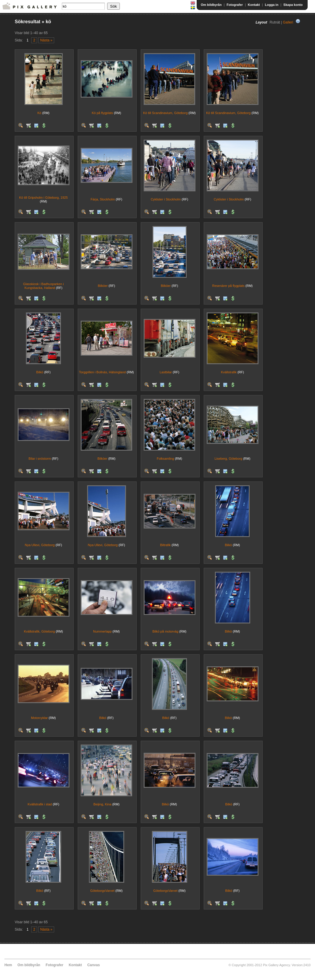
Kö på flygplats (102, 113)
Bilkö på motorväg (165, 631)
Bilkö (40, 372)
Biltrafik (165, 545)
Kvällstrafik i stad (40, 804)
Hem (8, 965)
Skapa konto (293, 5)
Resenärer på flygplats (228, 286)
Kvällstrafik (229, 372)
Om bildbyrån (211, 5)
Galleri (288, 22)
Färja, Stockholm (103, 199)
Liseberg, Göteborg (228, 459)
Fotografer (235, 5)
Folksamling (165, 459)
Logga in (272, 5)
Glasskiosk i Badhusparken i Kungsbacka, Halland (43, 286)
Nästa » (46, 40)
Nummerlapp (102, 631)
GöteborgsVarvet (102, 891)
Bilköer (103, 286)
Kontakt (254, 5)
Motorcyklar (39, 718)
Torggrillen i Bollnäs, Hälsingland (102, 372)
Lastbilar (166, 372)
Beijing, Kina (102, 804)
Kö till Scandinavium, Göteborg (165, 113)
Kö (39, 113)
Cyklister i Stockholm (166, 199)
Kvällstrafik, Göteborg (39, 631)
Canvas (93, 965)
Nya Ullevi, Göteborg (40, 545)
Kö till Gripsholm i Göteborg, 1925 (43, 198)
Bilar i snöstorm (40, 459)
